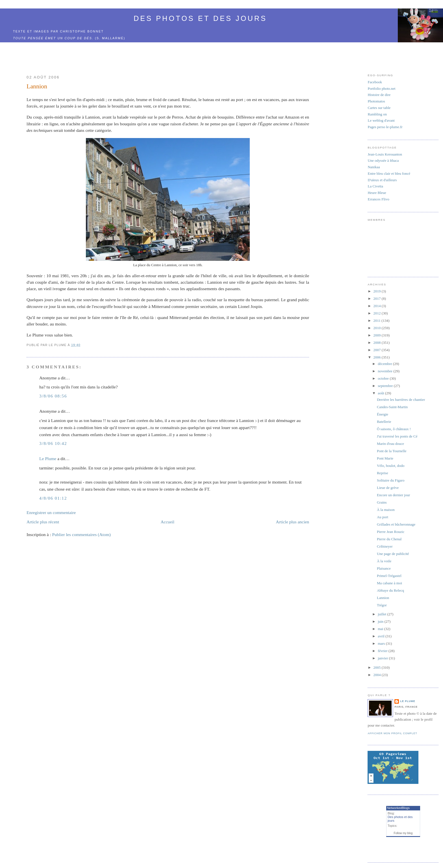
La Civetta (375, 186)
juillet (383, 614)
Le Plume (48, 459)
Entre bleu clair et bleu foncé (389, 173)
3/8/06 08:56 (53, 396)
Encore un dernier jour (393, 495)
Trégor (382, 605)
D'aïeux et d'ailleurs (382, 180)
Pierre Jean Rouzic (391, 532)
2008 (378, 343)
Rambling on (377, 114)
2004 (378, 675)
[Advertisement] (182, 55)
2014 (378, 306)
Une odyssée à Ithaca (383, 160)
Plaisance (384, 568)
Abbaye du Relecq (390, 590)
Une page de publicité (393, 554)
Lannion (37, 86)
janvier (383, 658)
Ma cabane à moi (389, 583)
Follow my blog (403, 833)
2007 (378, 350)
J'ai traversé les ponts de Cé (397, 436)
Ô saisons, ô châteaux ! (394, 429)
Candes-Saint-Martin (392, 407)
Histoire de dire (379, 95)
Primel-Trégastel (389, 576)
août (381, 393)
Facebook (375, 82)
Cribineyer (385, 546)
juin (381, 621)
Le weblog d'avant (381, 120)
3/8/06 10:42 (53, 443)
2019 (378, 291)
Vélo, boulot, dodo (391, 466)
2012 (378, 313)
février (383, 651)
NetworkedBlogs (398, 808)
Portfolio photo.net (381, 88)
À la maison (386, 510)
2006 (378, 357)
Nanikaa (374, 167)
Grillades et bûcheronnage (396, 524)
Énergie (383, 414)
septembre (386, 386)
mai (381, 629)
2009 (378, 335)
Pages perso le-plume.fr (385, 127)
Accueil (168, 522)
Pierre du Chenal (389, 539)
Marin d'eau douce (390, 444)
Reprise (383, 473)
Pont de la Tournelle (392, 451)
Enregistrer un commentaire (51, 512)
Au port (383, 517)
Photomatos (376, 101)
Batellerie (384, 422)
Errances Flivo (378, 199)
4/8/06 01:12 (53, 498)
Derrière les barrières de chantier (401, 400)
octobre (384, 378)
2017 (378, 299)
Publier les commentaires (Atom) (82, 534)
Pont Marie (385, 458)
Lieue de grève (388, 488)
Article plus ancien (292, 522)
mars (382, 643)
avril (382, 636)
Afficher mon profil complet (392, 733)
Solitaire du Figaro (391, 480)
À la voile (384, 561)
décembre (385, 364)
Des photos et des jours (200, 18)
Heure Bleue (377, 193)
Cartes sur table (379, 108)
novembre (386, 371)
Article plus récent (43, 522)
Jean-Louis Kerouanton (385, 154)
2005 (378, 667)
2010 (378, 328)
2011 (378, 321)
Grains (382, 502)
